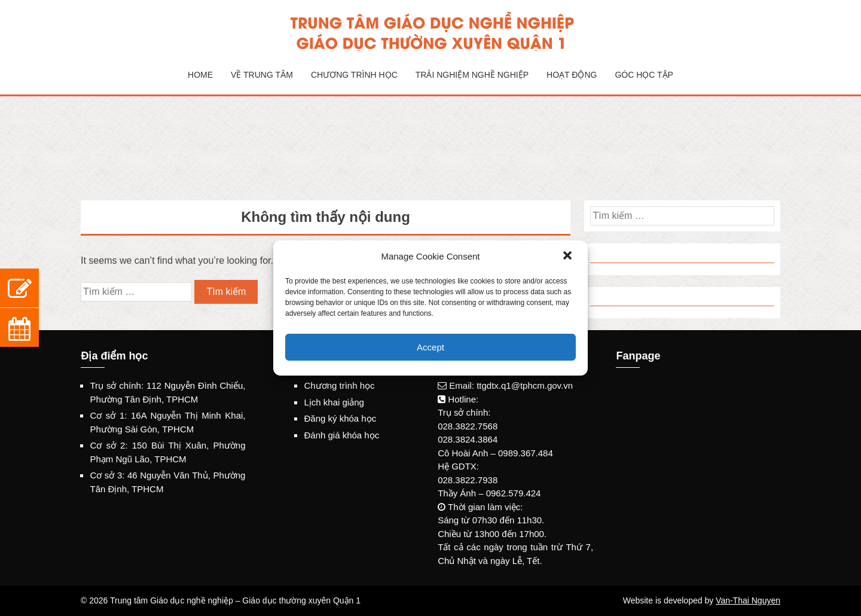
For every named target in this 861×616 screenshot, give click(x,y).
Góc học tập (644, 75)
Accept (430, 347)
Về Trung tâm (262, 75)
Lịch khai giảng (334, 402)
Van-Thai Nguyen (748, 600)
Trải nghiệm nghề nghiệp (472, 75)
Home (200, 75)
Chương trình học (354, 75)
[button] (569, 257)
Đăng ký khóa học (340, 418)
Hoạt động (572, 75)
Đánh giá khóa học (341, 435)
